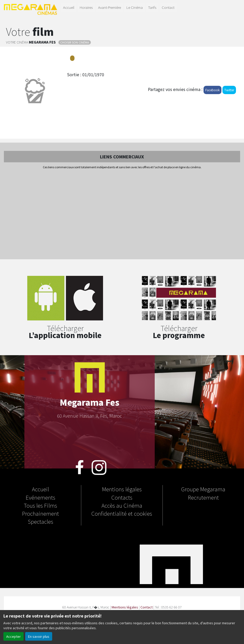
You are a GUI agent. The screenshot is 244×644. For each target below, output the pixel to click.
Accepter (13, 636)
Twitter (229, 90)
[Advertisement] (122, 215)
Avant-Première (110, 7)
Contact (168, 7)
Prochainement (40, 513)
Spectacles (40, 521)
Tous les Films (40, 505)
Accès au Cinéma (122, 505)
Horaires (86, 7)
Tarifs (152, 7)
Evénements (40, 497)
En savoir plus (39, 636)
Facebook (212, 90)
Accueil (69, 7)
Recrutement (203, 497)
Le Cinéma (135, 7)
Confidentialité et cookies (122, 513)
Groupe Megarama (203, 489)
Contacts (122, 497)
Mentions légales (122, 489)
